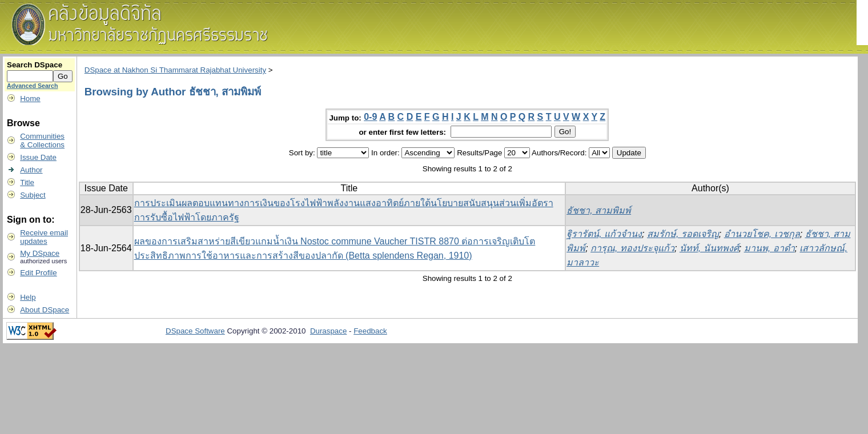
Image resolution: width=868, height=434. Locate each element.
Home (30, 99)
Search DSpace (35, 65)
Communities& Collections (42, 140)
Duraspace (328, 331)
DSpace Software (195, 331)
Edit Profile (38, 273)
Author (31, 170)
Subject (33, 195)
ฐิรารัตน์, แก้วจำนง (604, 234)
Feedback (370, 331)
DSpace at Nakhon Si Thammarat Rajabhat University (175, 70)
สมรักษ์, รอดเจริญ (683, 234)
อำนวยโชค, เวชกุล (762, 234)
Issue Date (38, 157)
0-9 (370, 117)
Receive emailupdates (44, 237)
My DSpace (40, 253)
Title (27, 182)
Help (28, 297)
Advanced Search (32, 86)
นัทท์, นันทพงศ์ (709, 248)
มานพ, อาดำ (769, 248)
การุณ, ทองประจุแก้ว (632, 248)
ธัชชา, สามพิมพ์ (599, 210)
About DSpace (45, 310)
